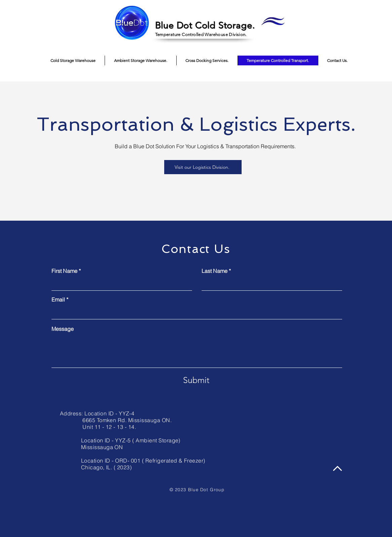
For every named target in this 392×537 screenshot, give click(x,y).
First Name (64, 271)
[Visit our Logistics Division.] (203, 167)
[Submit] (196, 380)
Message (63, 329)
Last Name (215, 271)
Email (58, 299)
